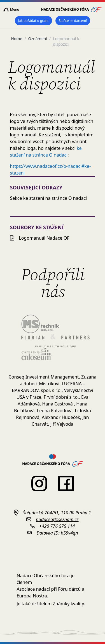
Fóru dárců (69, 589)
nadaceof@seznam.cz (57, 519)
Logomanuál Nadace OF (40, 238)
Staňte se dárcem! (73, 21)
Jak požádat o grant (33, 21)
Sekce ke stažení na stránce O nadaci (49, 198)
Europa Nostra (32, 596)
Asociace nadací (33, 589)
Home (17, 39)
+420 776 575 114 (57, 526)
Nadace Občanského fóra (72, 10)
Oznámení (38, 39)
